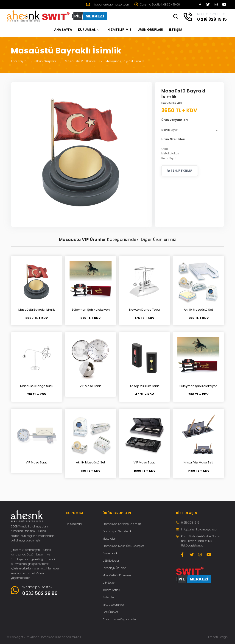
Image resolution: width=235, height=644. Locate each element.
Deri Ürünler (110, 612)
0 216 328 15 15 (190, 523)
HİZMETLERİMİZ (119, 30)
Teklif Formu (180, 171)
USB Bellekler (111, 561)
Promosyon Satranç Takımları (122, 524)
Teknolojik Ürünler (114, 568)
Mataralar (109, 539)
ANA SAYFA (63, 30)
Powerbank (110, 553)
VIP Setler (109, 583)
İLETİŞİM (176, 30)
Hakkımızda (74, 524)
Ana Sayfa (19, 61)
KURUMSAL (89, 30)
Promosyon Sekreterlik (117, 531)
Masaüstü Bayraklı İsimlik (125, 61)
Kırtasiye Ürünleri (114, 605)
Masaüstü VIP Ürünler (81, 61)
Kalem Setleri (111, 590)
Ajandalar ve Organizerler (120, 619)
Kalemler (109, 597)
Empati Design (218, 637)
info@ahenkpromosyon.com (108, 4)
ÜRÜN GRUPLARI (150, 30)
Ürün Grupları (46, 61)
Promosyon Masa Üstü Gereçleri (124, 546)
